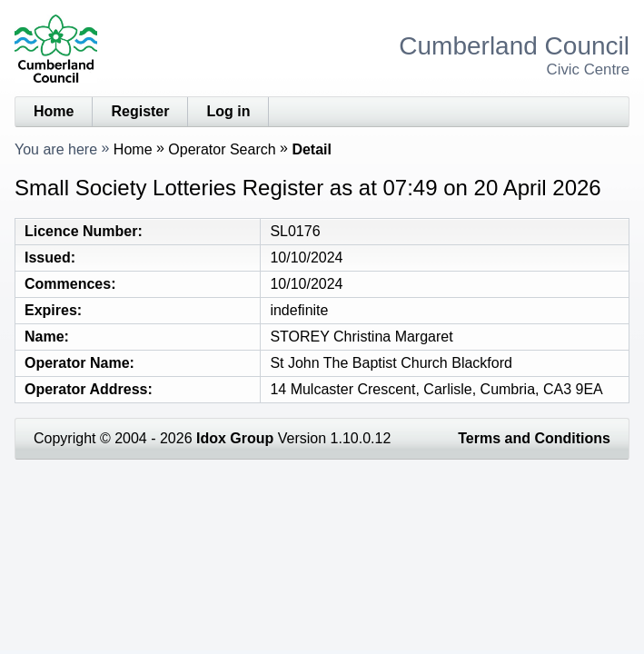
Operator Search (222, 149)
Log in (228, 111)
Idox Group (235, 438)
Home (54, 111)
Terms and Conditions (534, 438)
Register (140, 111)
